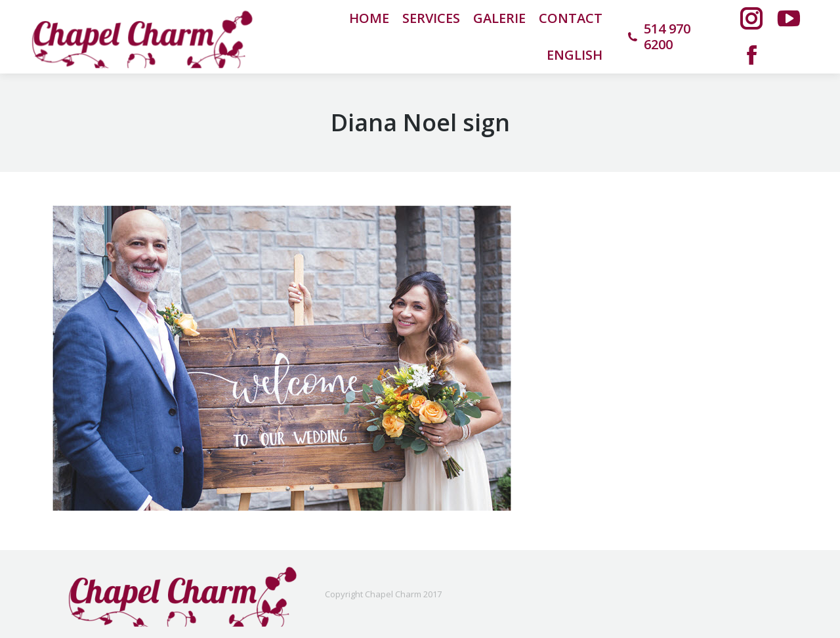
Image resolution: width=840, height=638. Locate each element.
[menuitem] (575, 55)
